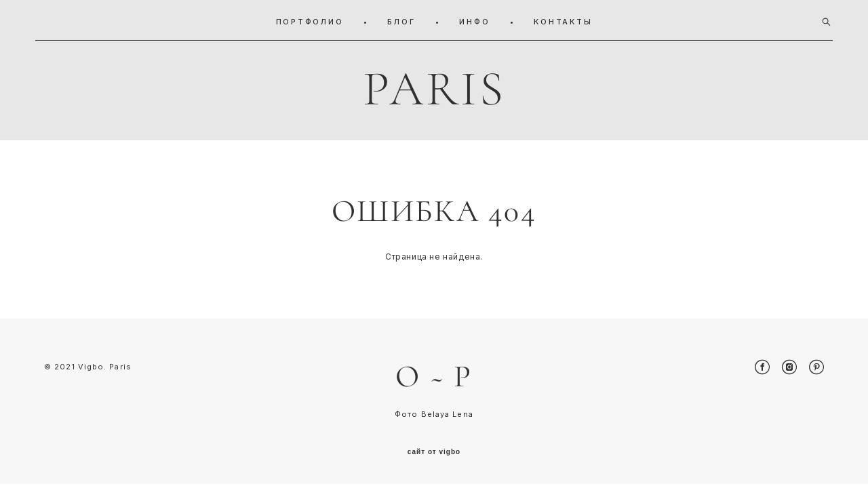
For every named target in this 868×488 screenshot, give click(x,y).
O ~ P (434, 380)
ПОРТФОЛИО (310, 19)
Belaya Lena (447, 418)
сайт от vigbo (434, 456)
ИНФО (474, 19)
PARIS (434, 86)
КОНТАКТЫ (563, 19)
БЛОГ (401, 19)
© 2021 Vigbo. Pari (85, 370)
